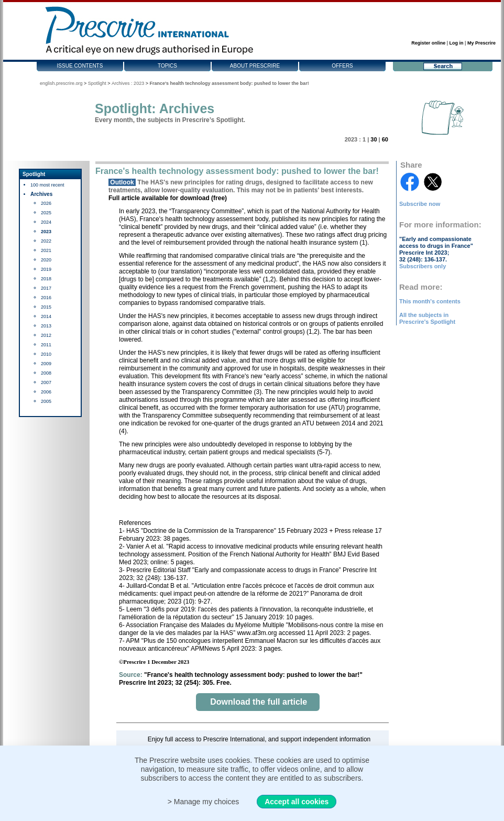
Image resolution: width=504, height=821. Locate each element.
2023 (46, 232)
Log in (457, 43)
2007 (46, 382)
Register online (428, 43)
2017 (46, 288)
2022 (46, 241)
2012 (46, 335)
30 (374, 139)
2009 (46, 364)
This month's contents (430, 301)
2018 (46, 279)
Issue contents (80, 66)
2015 (46, 307)
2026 (46, 203)
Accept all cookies (297, 802)
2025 (46, 213)
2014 (46, 316)
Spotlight (97, 83)
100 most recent (47, 185)
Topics (167, 66)
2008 (46, 373)
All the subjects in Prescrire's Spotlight (427, 318)
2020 (46, 260)
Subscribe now (420, 204)
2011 (46, 345)
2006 (46, 392)
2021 (46, 250)
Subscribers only (423, 266)
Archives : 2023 (128, 83)
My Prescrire (481, 43)
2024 (46, 222)
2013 (46, 326)
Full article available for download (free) (168, 198)
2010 (46, 354)
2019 (46, 269)
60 (385, 139)
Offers (342, 66)
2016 (46, 298)
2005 (46, 401)
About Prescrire (255, 66)
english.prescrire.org (61, 83)
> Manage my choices (204, 802)
